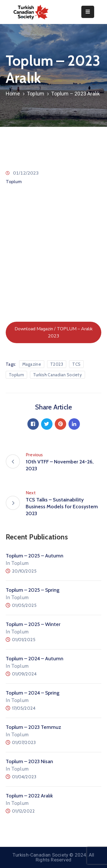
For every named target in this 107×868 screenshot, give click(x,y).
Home (13, 94)
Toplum (36, 94)
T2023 (57, 364)
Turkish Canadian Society (57, 375)
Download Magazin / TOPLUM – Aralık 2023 (54, 332)
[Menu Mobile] (88, 12)
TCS (76, 364)
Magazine (32, 364)
